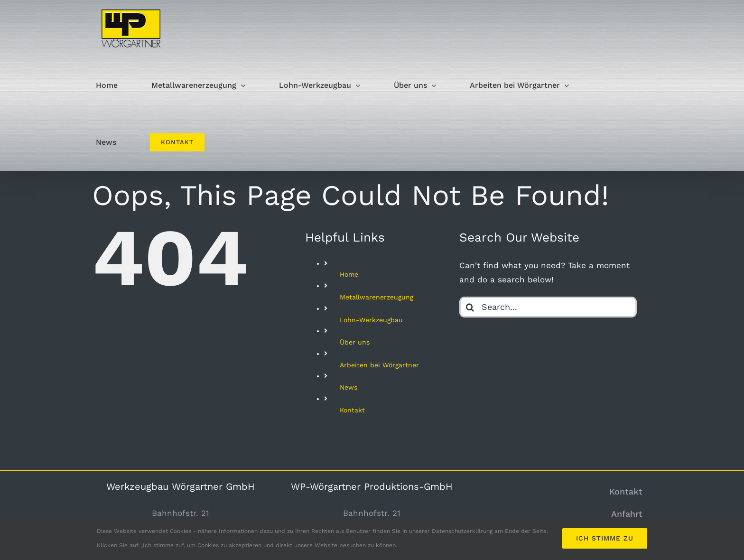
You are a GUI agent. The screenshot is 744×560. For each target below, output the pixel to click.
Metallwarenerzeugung (377, 297)
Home (349, 274)
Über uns (355, 342)
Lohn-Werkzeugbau (371, 320)
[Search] (470, 307)
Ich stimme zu (605, 538)
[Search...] (548, 307)
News (349, 387)
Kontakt (352, 410)
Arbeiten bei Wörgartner (379, 365)
